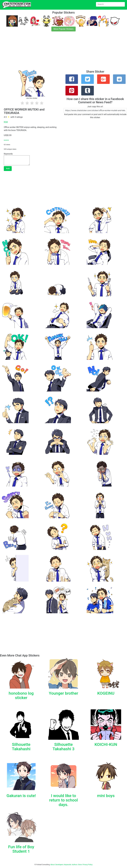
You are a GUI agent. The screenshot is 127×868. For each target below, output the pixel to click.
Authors (75, 865)
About (53, 865)
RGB (6, 122)
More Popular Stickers (63, 29)
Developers (59, 865)
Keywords (68, 865)
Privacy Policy (88, 865)
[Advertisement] (63, 52)
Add (8, 168)
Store (80, 865)
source (6, 140)
